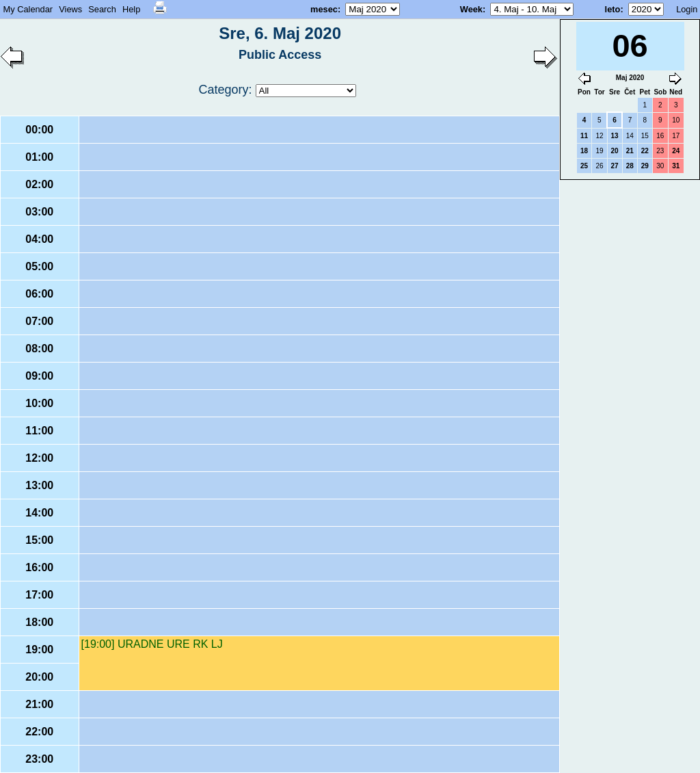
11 (584, 136)
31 (676, 166)
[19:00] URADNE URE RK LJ (152, 644)
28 (630, 166)
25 (584, 166)
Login (687, 9)
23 (660, 151)
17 (676, 136)
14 (630, 136)
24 (676, 151)
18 (584, 151)
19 (599, 151)
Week (471, 9)
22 (645, 151)
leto (613, 9)
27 (615, 166)
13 (615, 136)
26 (599, 166)
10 (676, 120)
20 (615, 151)
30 (660, 166)
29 (645, 166)
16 (660, 136)
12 (599, 136)
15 (645, 136)
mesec (324, 9)
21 (630, 151)
